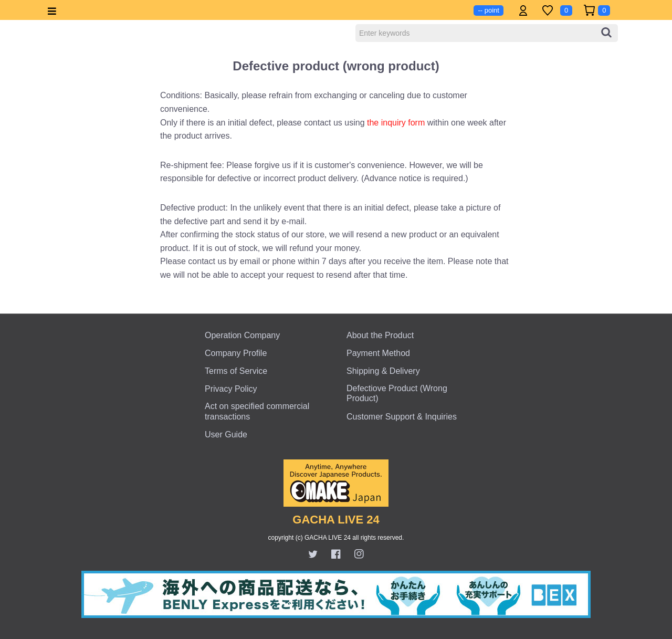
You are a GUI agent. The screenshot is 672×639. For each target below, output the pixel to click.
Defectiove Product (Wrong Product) (397, 393)
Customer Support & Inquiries (402, 417)
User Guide (226, 434)
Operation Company (242, 335)
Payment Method (378, 353)
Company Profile (236, 353)
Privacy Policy (231, 389)
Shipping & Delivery (383, 371)
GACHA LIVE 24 (336, 520)
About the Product (380, 335)
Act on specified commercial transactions (257, 411)
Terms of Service (236, 371)
